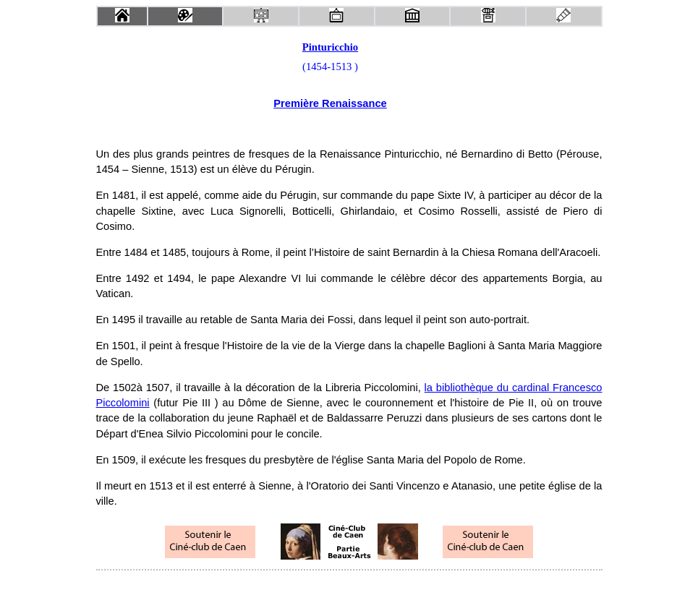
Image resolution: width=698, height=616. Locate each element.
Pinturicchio (330, 47)
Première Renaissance (330, 103)
